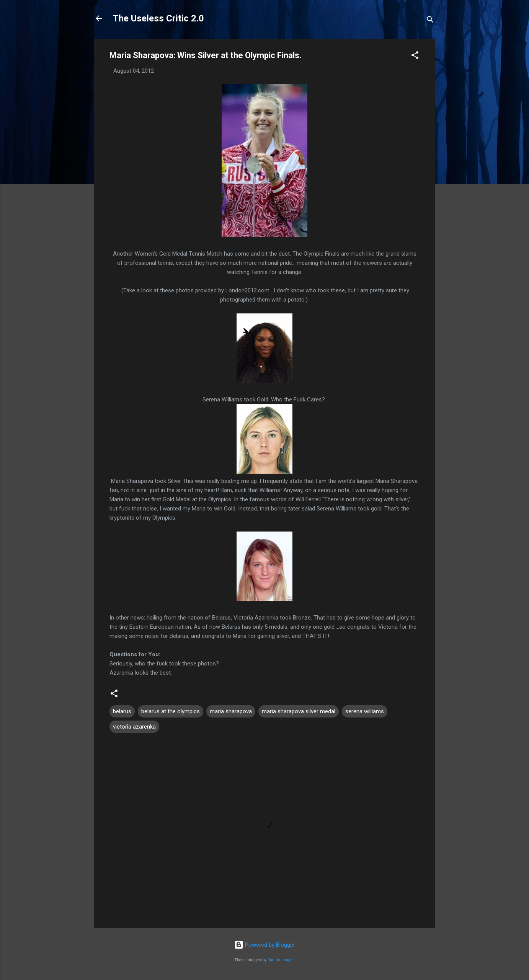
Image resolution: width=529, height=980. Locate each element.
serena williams (365, 711)
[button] (415, 56)
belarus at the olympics (171, 711)
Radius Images (281, 960)
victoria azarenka (134, 727)
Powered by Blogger (265, 945)
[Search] (430, 21)
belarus (122, 711)
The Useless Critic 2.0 (158, 18)
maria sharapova (231, 711)
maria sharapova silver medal (299, 711)
